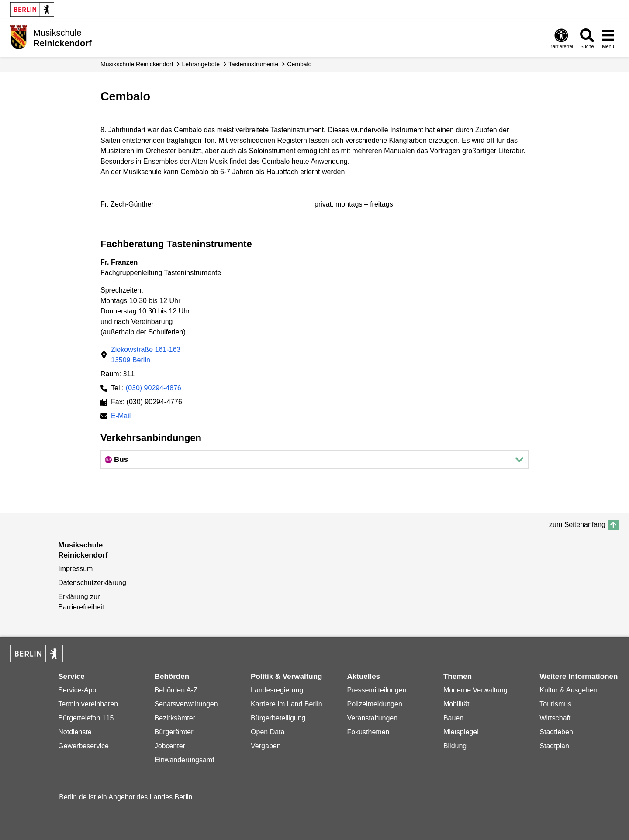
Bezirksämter (175, 718)
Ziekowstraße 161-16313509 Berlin (146, 355)
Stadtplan (554, 746)
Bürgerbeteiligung (278, 718)
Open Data (268, 732)
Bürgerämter (174, 732)
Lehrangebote (201, 64)
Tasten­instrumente (253, 64)
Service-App (77, 690)
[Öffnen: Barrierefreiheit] (561, 38)
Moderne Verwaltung (475, 690)
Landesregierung (277, 690)
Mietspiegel (461, 732)
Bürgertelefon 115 (86, 718)
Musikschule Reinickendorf (137, 64)
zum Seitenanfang (577, 525)
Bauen (453, 718)
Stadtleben (556, 732)
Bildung (455, 746)
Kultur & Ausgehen (569, 690)
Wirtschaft (555, 718)
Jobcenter (170, 746)
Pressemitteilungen (377, 690)
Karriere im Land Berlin (287, 704)
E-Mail (121, 417)
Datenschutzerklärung (92, 583)
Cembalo (299, 64)
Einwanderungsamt (185, 760)
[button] (314, 460)
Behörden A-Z (176, 690)
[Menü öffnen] (608, 38)
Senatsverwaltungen (186, 704)
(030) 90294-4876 (154, 388)
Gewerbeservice (83, 746)
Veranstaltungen (372, 718)
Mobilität (456, 704)
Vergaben (266, 746)
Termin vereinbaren (88, 704)
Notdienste (75, 732)
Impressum (75, 569)
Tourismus (555, 704)
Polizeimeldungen (374, 704)
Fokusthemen (368, 732)
